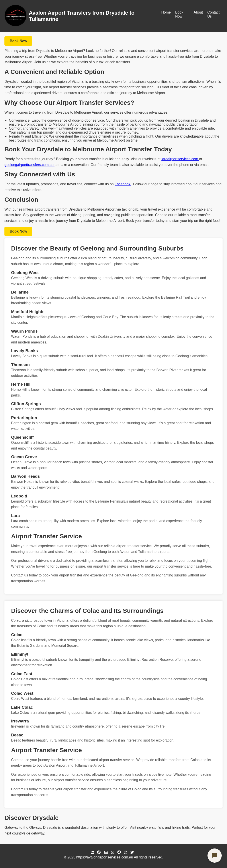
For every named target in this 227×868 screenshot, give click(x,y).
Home (166, 12)
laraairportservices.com (180, 159)
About (198, 12)
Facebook (123, 184)
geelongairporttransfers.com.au (29, 165)
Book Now (179, 14)
